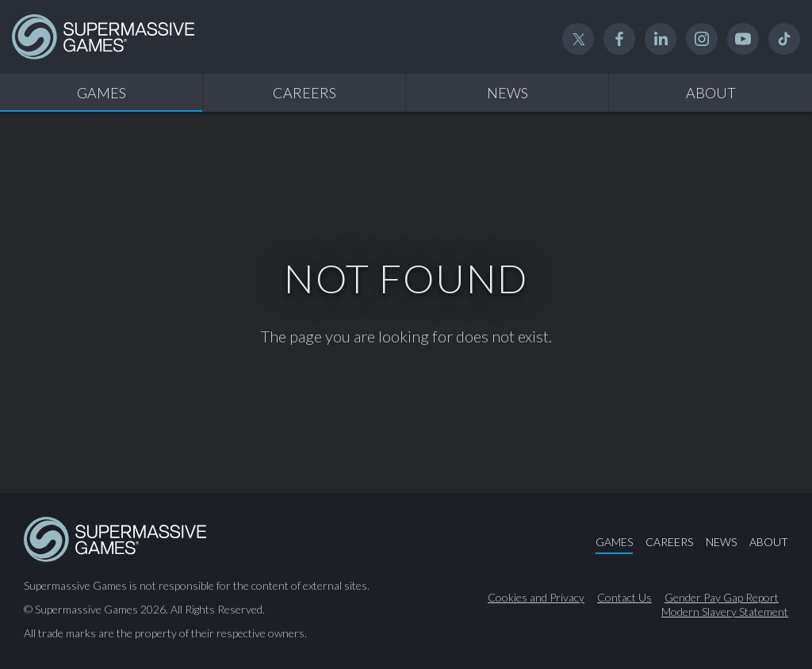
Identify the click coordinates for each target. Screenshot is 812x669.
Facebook (619, 39)
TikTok (784, 39)
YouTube (743, 39)
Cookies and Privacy (536, 598)
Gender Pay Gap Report (722, 598)
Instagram (702, 39)
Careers (304, 93)
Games (101, 93)
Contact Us (624, 598)
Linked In (661, 39)
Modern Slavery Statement (725, 612)
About (711, 93)
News (507, 93)
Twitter (578, 39)
